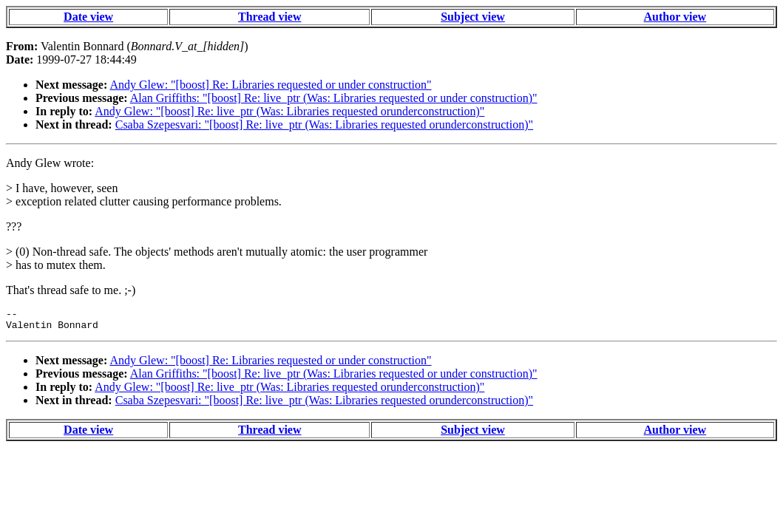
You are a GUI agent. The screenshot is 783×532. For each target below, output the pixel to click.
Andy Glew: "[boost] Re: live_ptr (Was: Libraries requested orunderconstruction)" (289, 111)
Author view (675, 17)
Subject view (473, 17)
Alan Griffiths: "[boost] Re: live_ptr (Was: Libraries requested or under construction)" (334, 98)
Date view (88, 17)
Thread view (270, 17)
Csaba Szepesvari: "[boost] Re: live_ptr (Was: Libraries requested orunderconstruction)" (324, 125)
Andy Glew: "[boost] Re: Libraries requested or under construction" (270, 85)
